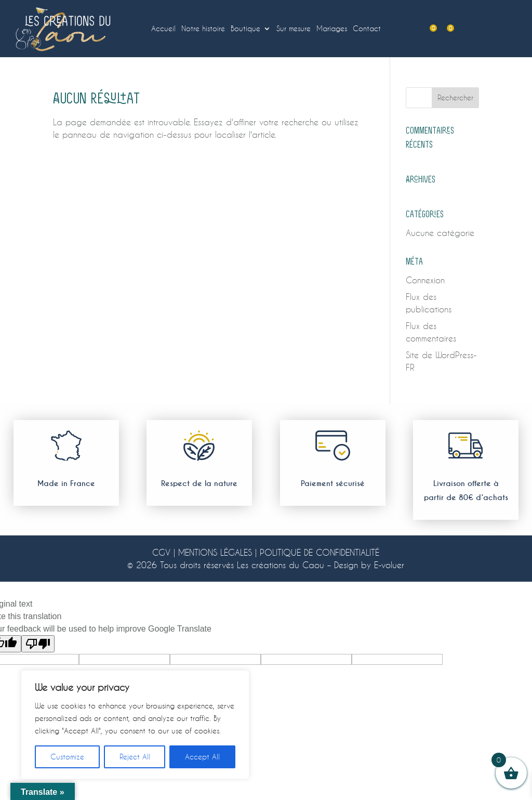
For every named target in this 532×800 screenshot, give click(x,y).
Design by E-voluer (369, 565)
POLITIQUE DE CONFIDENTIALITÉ (320, 552)
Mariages (332, 29)
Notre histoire (203, 29)
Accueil (163, 29)
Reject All (135, 757)
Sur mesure (294, 29)
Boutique (245, 29)
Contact (367, 29)
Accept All (202, 757)
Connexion (425, 280)
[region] (135, 725)
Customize (67, 757)
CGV (161, 552)
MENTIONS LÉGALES (215, 552)
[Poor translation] (38, 644)
